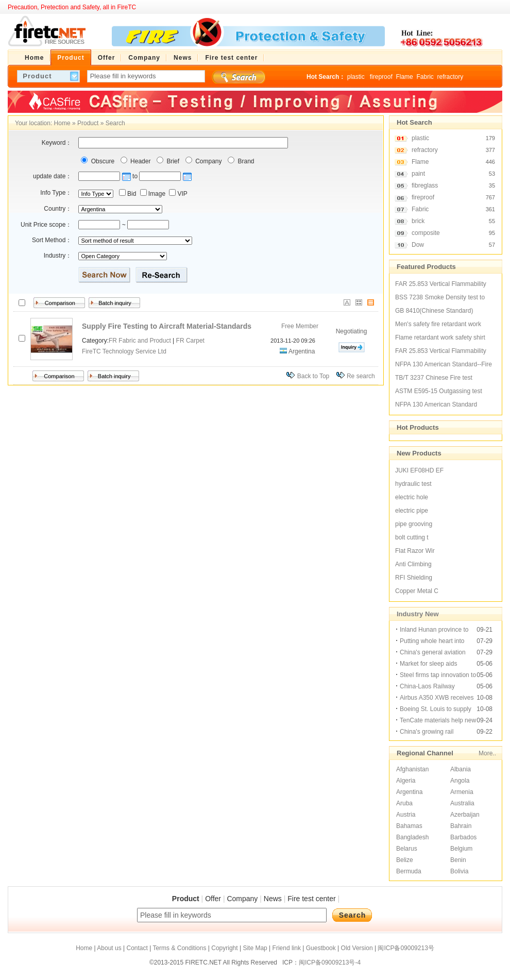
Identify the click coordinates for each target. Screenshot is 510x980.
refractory (450, 77)
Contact (137, 948)
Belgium (461, 849)
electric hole (412, 497)
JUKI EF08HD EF (419, 470)
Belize (405, 860)
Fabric (425, 77)
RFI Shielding (414, 578)
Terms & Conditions (179, 948)
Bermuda (409, 871)
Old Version (357, 948)
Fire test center (311, 899)
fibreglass (425, 185)
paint (418, 174)
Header (140, 161)
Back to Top (313, 376)
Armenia (462, 792)
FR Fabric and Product (140, 341)
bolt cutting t (412, 537)
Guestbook (321, 948)
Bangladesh (412, 837)
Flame (404, 77)
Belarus (407, 849)
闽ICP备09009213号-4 (330, 962)
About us (109, 948)
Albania (461, 769)
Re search (361, 376)
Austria (406, 815)
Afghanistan (412, 769)
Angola (460, 781)
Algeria (406, 781)
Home (62, 123)
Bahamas (409, 826)
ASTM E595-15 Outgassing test (439, 391)
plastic (357, 77)
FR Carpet (190, 341)
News (273, 899)
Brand (245, 161)
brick (418, 221)
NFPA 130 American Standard (436, 404)
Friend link (287, 948)
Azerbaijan (465, 815)
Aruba (404, 803)
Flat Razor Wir (415, 551)
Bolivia (459, 871)
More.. (487, 753)
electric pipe (412, 511)
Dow (418, 245)
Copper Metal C (417, 591)
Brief (172, 161)
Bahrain (461, 826)
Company (208, 161)
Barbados (463, 837)
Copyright (224, 948)
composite (426, 233)
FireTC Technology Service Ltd (124, 351)
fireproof (381, 77)
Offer (213, 899)
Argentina (409, 792)
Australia (462, 803)
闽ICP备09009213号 (406, 948)
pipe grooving (414, 524)
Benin (458, 860)
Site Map (255, 948)
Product (88, 123)
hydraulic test (413, 484)
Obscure (102, 161)
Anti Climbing (413, 564)
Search (115, 123)
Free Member (300, 326)
